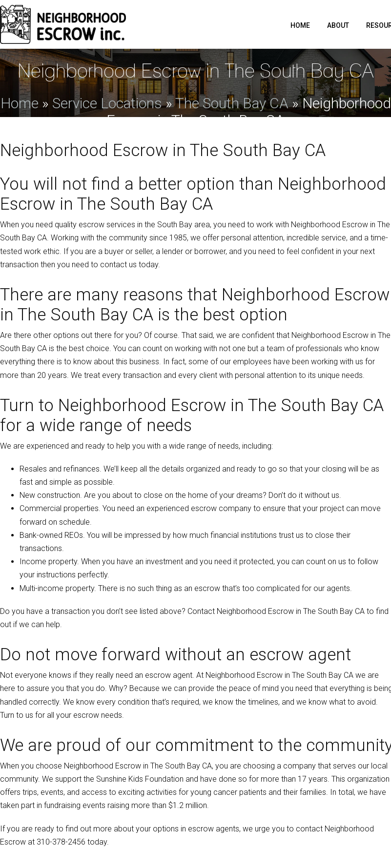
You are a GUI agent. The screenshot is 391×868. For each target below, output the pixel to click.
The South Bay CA (232, 103)
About (338, 25)
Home (300, 25)
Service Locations (107, 103)
